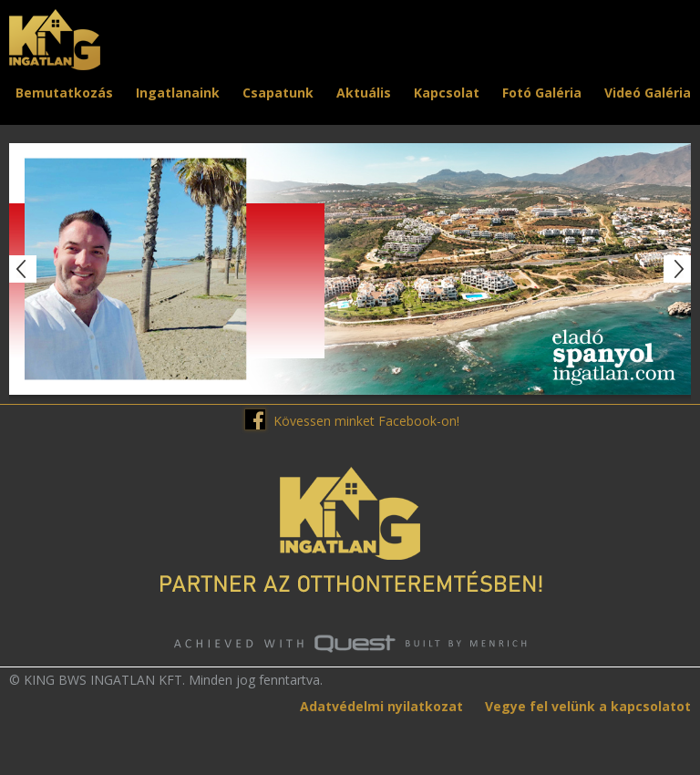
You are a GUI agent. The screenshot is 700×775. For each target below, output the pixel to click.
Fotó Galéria (542, 93)
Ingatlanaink (178, 93)
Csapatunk (278, 93)
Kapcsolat (447, 93)
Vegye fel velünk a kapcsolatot (588, 706)
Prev (23, 269)
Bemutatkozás (64, 93)
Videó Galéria (648, 93)
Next (677, 269)
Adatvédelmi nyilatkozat (381, 706)
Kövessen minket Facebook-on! (366, 421)
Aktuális (364, 93)
